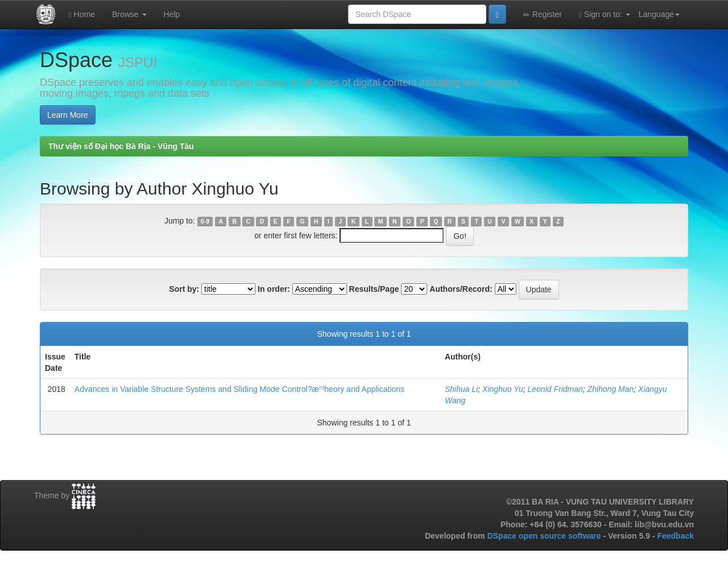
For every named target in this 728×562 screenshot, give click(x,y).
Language (659, 14)
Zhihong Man (611, 389)
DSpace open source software (545, 536)
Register (543, 15)
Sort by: (184, 289)
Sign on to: (605, 15)
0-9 (205, 221)
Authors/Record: (461, 289)
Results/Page (374, 289)
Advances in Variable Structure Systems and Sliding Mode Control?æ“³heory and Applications (239, 389)
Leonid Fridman (555, 389)
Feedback (675, 536)
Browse (129, 14)
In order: (274, 289)
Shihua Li (461, 389)
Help (172, 14)
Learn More (68, 115)
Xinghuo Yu (503, 389)
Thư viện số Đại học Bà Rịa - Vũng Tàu (121, 146)
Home (82, 15)
